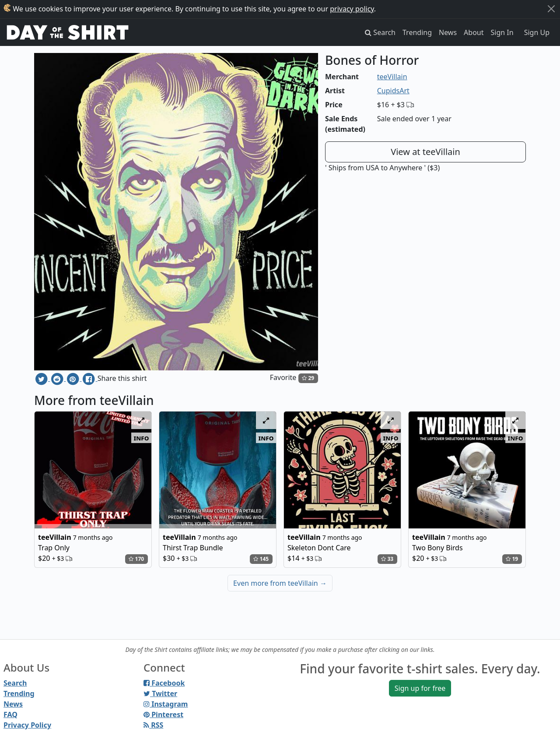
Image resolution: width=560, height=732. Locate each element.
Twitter (160, 693)
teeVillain (392, 77)
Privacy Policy (27, 725)
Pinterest (163, 714)
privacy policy (352, 9)
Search (15, 683)
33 (387, 559)
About (474, 32)
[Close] (551, 9)
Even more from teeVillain (280, 583)
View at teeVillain (425, 152)
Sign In (502, 32)
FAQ (10, 714)
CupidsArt (393, 91)
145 (261, 559)
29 (308, 378)
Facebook (164, 683)
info (142, 438)
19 (512, 559)
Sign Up (537, 32)
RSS (153, 725)
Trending (417, 32)
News (448, 32)
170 (136, 559)
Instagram (166, 704)
